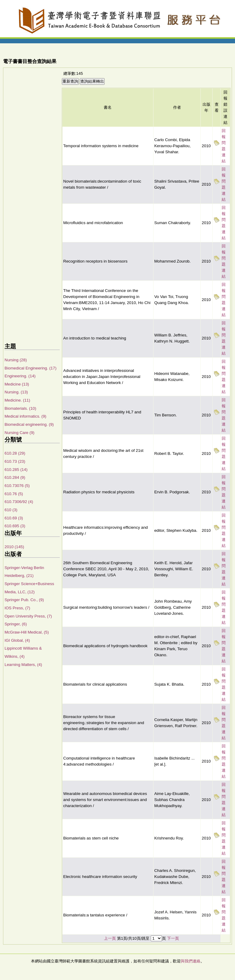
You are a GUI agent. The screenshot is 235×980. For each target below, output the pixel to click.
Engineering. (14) (20, 376)
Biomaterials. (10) (20, 408)
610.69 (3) (14, 518)
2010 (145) (14, 547)
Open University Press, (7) (28, 616)
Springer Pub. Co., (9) (24, 600)
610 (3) (11, 510)
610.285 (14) (16, 470)
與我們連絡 (191, 961)
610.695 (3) (15, 526)
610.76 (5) (14, 494)
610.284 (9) (15, 477)
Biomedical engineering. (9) (29, 424)
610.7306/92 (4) (19, 502)
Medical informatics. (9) (25, 416)
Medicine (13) (17, 384)
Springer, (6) (16, 624)
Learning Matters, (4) (23, 665)
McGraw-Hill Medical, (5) (27, 632)
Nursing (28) (16, 360)
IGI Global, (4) (17, 640)
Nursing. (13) (16, 392)
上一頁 (110, 938)
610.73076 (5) (17, 486)
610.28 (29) (15, 453)
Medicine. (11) (17, 400)
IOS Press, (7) (17, 608)
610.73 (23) (15, 461)
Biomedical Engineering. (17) (30, 368)
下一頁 (173, 938)
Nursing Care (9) (20, 433)
